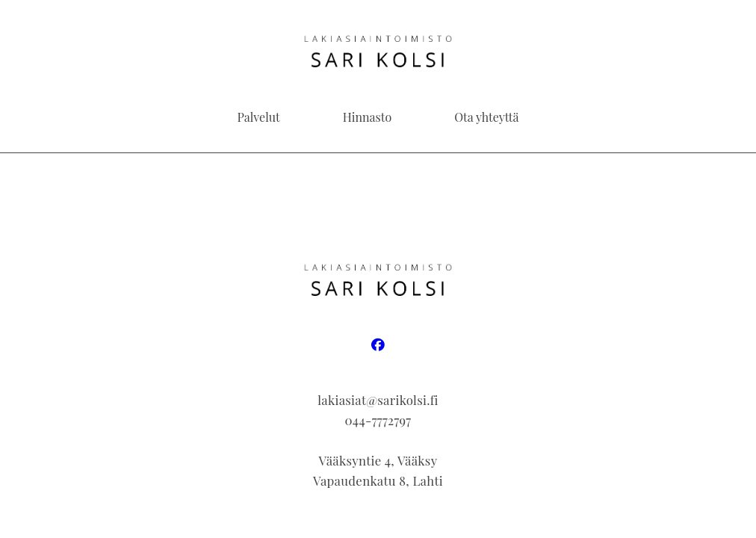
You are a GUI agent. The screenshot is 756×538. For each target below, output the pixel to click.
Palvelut (259, 117)
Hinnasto (367, 117)
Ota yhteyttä (486, 117)
